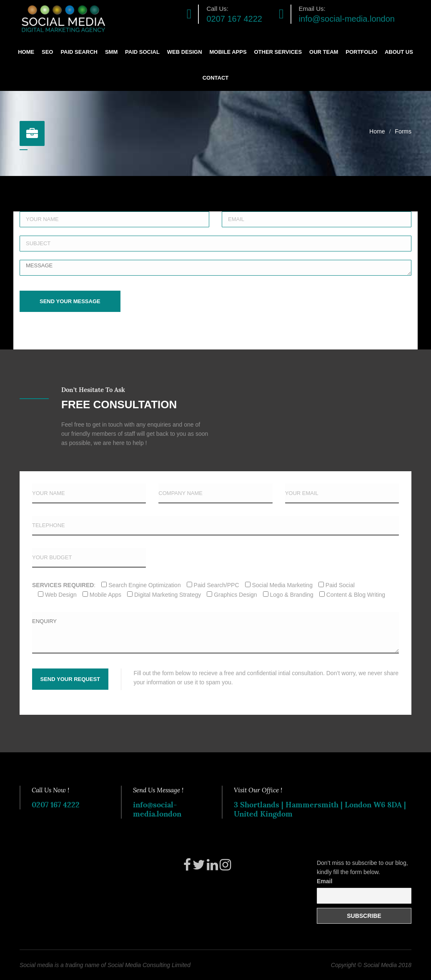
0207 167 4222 (234, 19)
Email (325, 881)
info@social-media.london (347, 19)
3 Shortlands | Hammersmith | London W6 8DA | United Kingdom (320, 809)
